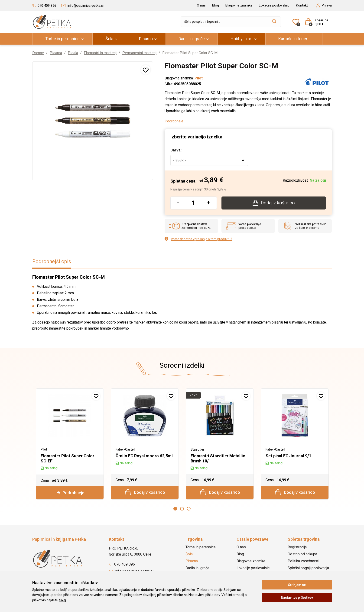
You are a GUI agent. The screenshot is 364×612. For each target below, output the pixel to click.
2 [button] (182, 508)
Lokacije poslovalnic (274, 5)
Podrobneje (174, 121)
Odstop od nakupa (302, 553)
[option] (70, 444)
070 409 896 (122, 564)
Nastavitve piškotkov (297, 598)
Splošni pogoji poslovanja (308, 567)
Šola (109, 39)
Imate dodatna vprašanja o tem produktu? (198, 239)
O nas (201, 5)
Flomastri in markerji (100, 53)
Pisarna (146, 39)
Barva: (176, 150)
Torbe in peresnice (62, 39)
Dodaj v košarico (145, 492)
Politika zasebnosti (303, 560)
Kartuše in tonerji (294, 39)
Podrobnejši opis (52, 261)
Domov (38, 53)
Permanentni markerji (139, 53)
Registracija (297, 546)
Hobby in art (242, 39)
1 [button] (175, 508)
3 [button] (189, 508)
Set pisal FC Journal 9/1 (288, 456)
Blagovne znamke (239, 5)
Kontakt (302, 5)
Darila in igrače (192, 39)
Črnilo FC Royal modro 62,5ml (144, 456)
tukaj (62, 600)
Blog (216, 5)
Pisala (73, 53)
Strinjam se (297, 585)
